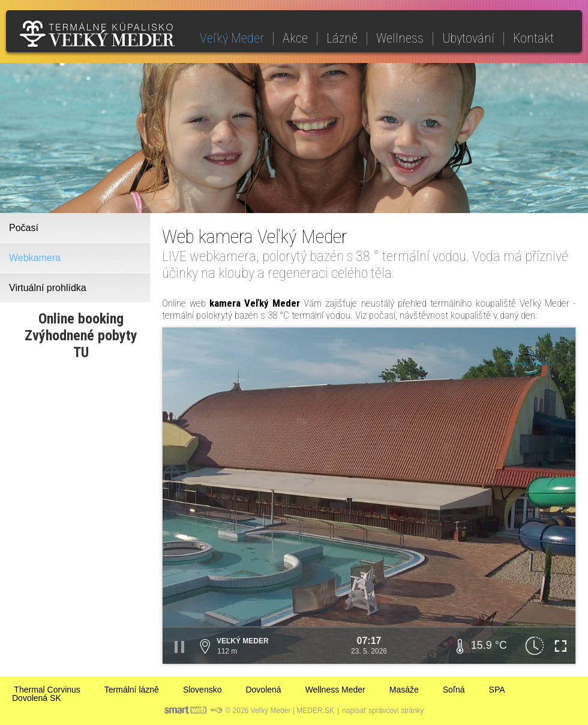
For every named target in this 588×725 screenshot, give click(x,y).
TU (81, 352)
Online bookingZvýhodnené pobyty (81, 327)
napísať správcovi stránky (383, 711)
